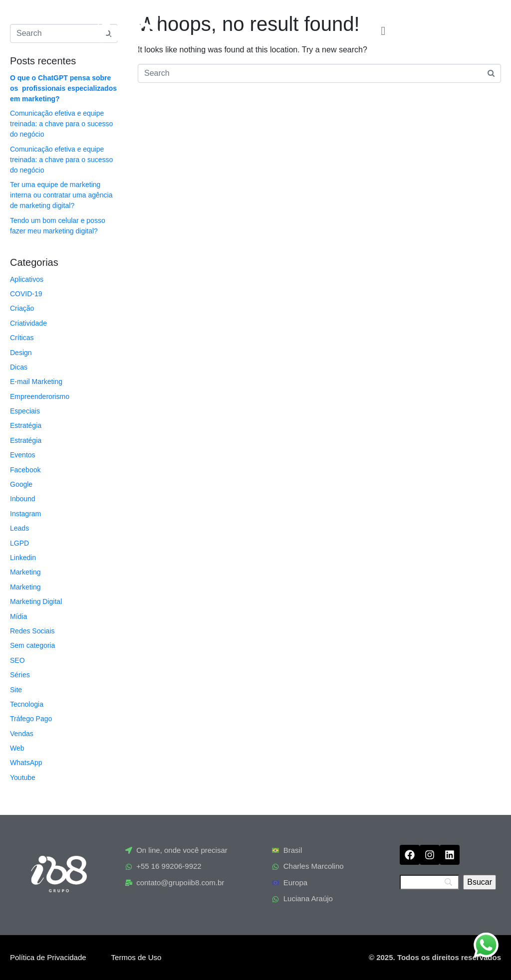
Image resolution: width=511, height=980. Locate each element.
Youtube (23, 778)
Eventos (23, 455)
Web (17, 748)
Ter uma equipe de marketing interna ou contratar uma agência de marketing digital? (61, 195)
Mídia (18, 616)
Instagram (25, 514)
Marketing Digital (36, 601)
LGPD (19, 543)
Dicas (19, 367)
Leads (19, 528)
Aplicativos (27, 279)
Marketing (25, 572)
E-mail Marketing (36, 382)
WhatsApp (26, 763)
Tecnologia (27, 704)
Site (16, 690)
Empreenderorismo (40, 396)
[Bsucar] (480, 882)
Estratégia (26, 425)
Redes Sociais (32, 631)
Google (21, 484)
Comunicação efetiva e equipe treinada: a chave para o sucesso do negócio (61, 124)
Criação (22, 308)
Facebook (25, 470)
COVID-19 (26, 294)
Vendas (22, 734)
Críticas (22, 338)
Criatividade (28, 323)
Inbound (23, 499)
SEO (17, 660)
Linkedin (23, 558)
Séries (20, 675)
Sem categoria (32, 645)
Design (21, 353)
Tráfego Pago (31, 719)
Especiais (25, 411)
